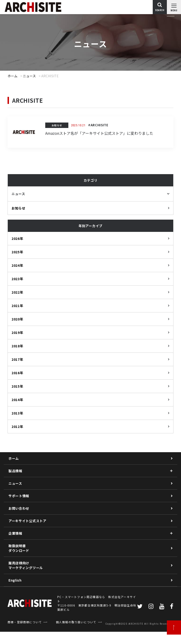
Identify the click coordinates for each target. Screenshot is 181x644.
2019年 (17, 332)
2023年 (17, 279)
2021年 (17, 306)
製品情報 (15, 471)
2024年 (17, 265)
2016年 (17, 373)
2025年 (17, 252)
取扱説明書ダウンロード (19, 548)
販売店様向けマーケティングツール (26, 565)
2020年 (17, 319)
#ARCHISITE (98, 125)
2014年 (17, 400)
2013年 (17, 413)
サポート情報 (19, 496)
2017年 (17, 359)
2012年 (17, 427)
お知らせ (57, 125)
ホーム (12, 76)
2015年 (17, 386)
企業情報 (15, 533)
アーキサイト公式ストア (27, 521)
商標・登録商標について (25, 622)
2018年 (17, 346)
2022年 (17, 292)
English (15, 580)
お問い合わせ (19, 508)
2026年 (17, 238)
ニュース (29, 76)
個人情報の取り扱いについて (76, 622)
